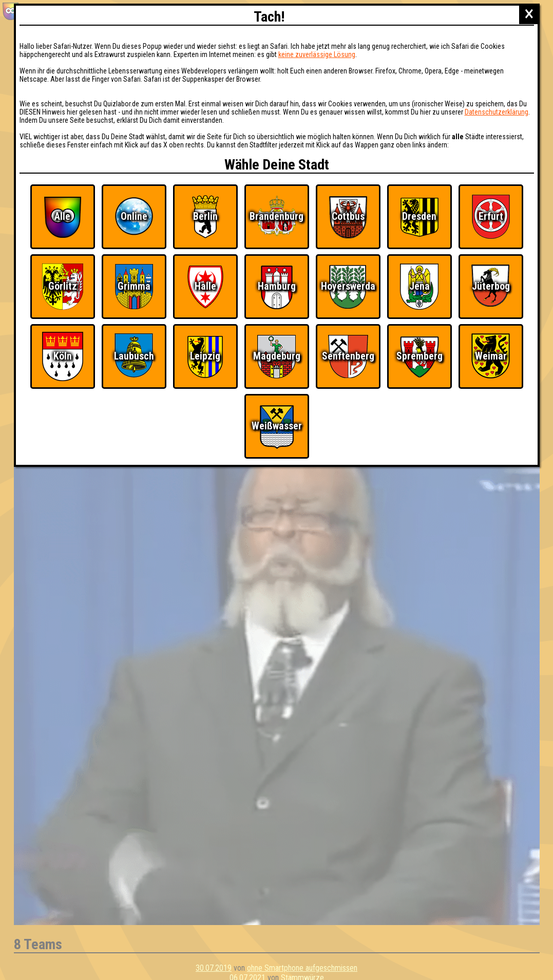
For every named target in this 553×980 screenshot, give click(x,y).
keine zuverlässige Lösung (317, 54)
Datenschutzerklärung (497, 112)
